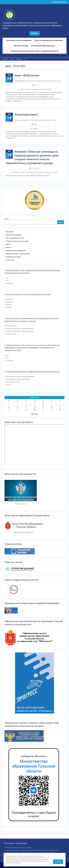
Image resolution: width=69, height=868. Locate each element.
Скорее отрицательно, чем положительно (19, 331)
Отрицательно (10, 334)
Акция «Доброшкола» (27, 75)
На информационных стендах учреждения (19, 376)
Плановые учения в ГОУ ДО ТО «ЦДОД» (18, 848)
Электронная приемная (14, 235)
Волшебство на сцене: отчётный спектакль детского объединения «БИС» (30, 853)
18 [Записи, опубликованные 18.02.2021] (35, 407)
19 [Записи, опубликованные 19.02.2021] (43, 407)
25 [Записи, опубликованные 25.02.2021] (35, 410)
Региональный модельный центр (43, 46)
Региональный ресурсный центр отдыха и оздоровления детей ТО (35, 51)
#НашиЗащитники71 (26, 115)
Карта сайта (10, 232)
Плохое (8, 307)
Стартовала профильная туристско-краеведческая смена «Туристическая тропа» (32, 850)
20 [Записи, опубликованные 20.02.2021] (52, 407)
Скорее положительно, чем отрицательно (19, 329)
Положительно (10, 326)
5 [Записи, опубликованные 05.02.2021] (43, 403)
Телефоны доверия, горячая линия (17, 241)
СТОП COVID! (10, 260)
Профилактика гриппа (13, 257)
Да (6, 278)
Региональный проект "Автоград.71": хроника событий (39, 172)
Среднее (8, 305)
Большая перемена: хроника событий (39, 89)
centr (36, 85)
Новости (17, 172)
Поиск (7, 219)
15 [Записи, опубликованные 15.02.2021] (9, 407)
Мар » (37, 414)
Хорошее (8, 302)
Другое (8, 385)
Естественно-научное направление (19, 40)
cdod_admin (36, 168)
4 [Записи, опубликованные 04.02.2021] (35, 403)
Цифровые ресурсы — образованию (18, 254)
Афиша (23, 89)
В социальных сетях (12, 382)
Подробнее (17, 101)
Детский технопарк (21, 46)
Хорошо (58, 862)
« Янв (32, 414)
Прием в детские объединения (16, 251)
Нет (7, 280)
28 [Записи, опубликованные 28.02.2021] (60, 410)
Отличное (9, 299)
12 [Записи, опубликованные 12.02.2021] (43, 405)
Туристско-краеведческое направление (49, 40)
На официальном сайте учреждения (17, 379)
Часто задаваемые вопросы (15, 238)
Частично (9, 283)
